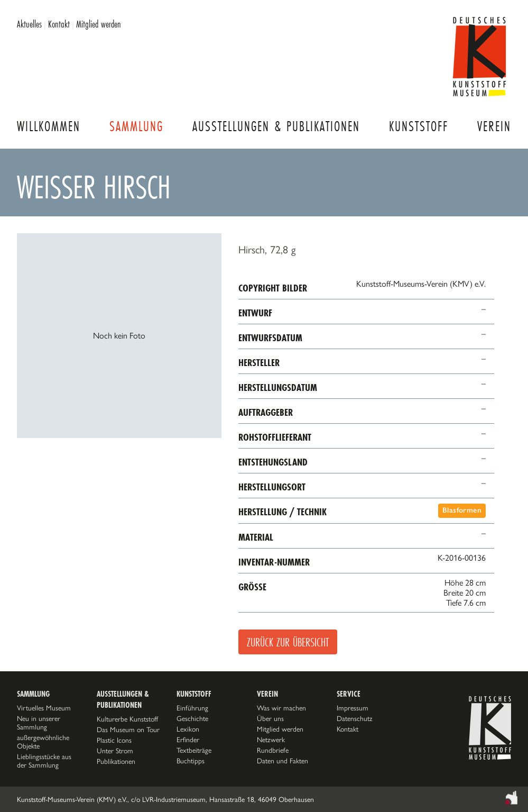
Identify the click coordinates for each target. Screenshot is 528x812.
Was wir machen (281, 708)
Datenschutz (355, 718)
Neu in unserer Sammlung (39, 723)
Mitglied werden (99, 24)
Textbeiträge (194, 750)
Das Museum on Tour (128, 729)
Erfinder (188, 740)
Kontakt (59, 24)
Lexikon (188, 729)
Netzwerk (271, 740)
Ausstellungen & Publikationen (276, 126)
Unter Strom (115, 751)
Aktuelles (29, 24)
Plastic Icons (114, 740)
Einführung (192, 708)
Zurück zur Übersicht (288, 642)
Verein (494, 126)
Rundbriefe (273, 750)
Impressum (353, 708)
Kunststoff (419, 126)
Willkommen (49, 126)
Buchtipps (191, 761)
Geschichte (192, 718)
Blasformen (462, 510)
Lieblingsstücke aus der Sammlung (44, 761)
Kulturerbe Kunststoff (127, 719)
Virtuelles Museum (44, 708)
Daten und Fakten (282, 761)
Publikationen (116, 761)
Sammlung (136, 126)
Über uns (270, 718)
